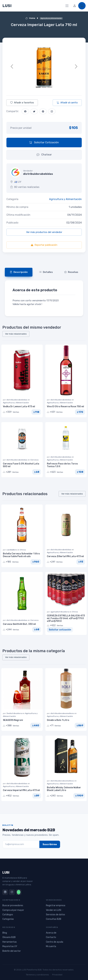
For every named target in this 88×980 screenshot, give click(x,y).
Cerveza (34, 460)
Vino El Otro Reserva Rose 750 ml (65, 407)
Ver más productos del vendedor (44, 232)
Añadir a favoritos (22, 103)
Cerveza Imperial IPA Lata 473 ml (21, 790)
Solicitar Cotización (44, 142)
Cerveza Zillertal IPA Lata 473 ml (65, 556)
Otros (23, 550)
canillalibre (12, 550)
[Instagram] (12, 892)
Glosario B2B (9, 937)
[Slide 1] (38, 87)
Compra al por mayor (13, 910)
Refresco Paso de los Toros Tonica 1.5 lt (62, 465)
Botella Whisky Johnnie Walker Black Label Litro (64, 789)
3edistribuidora (14, 713)
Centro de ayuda (55, 942)
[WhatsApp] (19, 892)
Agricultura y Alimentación (65, 199)
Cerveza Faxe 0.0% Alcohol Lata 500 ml (21, 465)
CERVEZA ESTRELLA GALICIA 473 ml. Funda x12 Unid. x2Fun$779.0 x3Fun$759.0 (66, 618)
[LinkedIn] (5, 892)
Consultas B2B (54, 919)
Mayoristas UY (10, 946)
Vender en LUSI (54, 910)
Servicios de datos (55, 915)
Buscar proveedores (13, 905)
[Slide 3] (50, 87)
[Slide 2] (44, 87)
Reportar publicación (44, 245)
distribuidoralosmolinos (62, 713)
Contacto (51, 937)
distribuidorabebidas (17, 400)
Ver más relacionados (16, 334)
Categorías (8, 919)
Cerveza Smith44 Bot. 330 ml (19, 624)
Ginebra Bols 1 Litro (58, 720)
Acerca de (51, 933)
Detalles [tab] (46, 272)
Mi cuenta (51, 946)
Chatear (44, 155)
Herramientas (10, 942)
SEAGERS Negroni (13, 720)
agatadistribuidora (60, 612)
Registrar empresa (56, 905)
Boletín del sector (12, 951)
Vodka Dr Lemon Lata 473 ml (19, 407)
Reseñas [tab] (71, 272)
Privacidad (57, 975)
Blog (5, 933)
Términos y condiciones (37, 975)
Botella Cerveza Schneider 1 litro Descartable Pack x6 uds (21, 555)
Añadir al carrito (67, 103)
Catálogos (8, 915)
